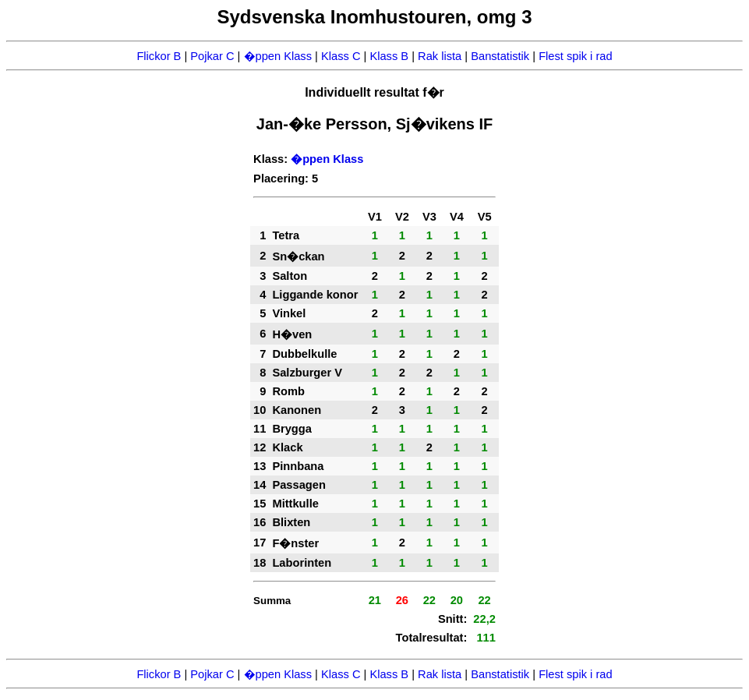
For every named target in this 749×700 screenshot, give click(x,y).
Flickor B (159, 56)
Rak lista (440, 56)
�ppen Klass (278, 56)
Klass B (389, 56)
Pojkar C (212, 56)
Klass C (341, 56)
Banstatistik (500, 56)
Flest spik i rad (575, 56)
